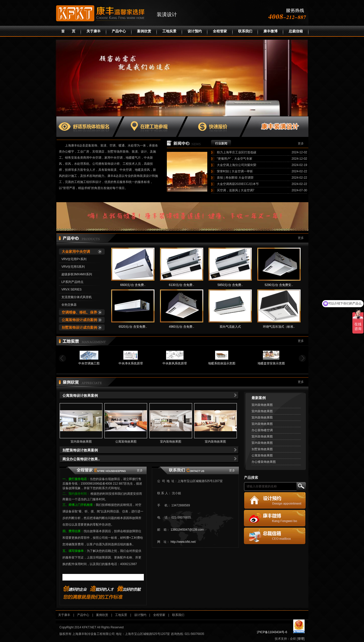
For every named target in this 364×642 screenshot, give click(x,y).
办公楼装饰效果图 (264, 462)
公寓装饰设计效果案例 (80, 396)
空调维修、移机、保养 (79, 312)
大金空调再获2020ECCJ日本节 (238, 184)
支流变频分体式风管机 (77, 297)
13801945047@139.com (187, 530)
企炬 (293, 639)
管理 (301, 639)
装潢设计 (167, 14)
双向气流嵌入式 (230, 327)
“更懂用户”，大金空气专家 (235, 159)
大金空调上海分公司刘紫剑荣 (237, 165)
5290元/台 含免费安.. (279, 285)
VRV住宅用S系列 (73, 267)
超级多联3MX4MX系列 (77, 274)
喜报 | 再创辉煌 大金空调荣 (235, 178)
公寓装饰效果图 (126, 442)
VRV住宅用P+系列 (74, 259)
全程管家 (220, 31)
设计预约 (195, 31)
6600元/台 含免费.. (133, 285)
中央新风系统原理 (175, 363)
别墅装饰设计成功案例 (79, 327)
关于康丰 (94, 31)
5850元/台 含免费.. (230, 285)
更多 (301, 143)
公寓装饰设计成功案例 (79, 320)
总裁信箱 (296, 31)
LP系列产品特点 (72, 282)
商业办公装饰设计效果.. (81, 459)
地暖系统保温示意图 (222, 363)
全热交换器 (69, 305)
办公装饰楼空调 (262, 430)
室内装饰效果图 (81, 442)
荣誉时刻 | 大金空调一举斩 (235, 171)
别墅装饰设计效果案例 (80, 450)
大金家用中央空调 (76, 252)
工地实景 (169, 31)
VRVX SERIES (72, 289)
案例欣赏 (144, 31)
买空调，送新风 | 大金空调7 (236, 190)
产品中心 (119, 31)
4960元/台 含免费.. (181, 327)
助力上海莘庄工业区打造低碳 (237, 152)
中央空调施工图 (89, 363)
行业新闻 (221, 143)
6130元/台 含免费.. (181, 285)
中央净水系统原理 (131, 363)
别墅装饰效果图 (262, 449)
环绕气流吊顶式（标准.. (279, 327)
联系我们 (245, 31)
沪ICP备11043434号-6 (272, 632)
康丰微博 (270, 31)
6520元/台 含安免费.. (133, 327)
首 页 (68, 31)
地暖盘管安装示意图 (271, 363)
